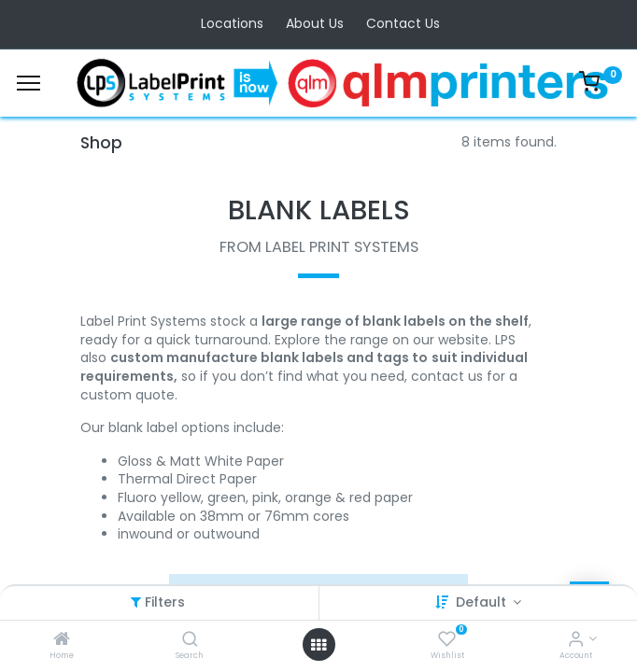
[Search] (190, 640)
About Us (315, 23)
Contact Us (403, 23)
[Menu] (28, 83)
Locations (232, 23)
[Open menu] (318, 645)
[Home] (62, 640)
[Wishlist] (447, 640)
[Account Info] (576, 640)
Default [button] (483, 602)
